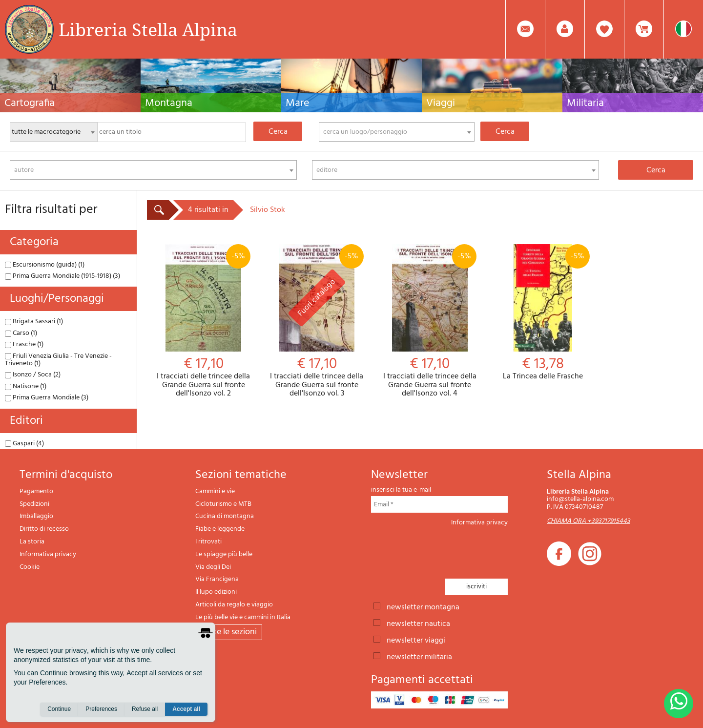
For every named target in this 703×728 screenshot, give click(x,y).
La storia (32, 542)
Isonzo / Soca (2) (33, 375)
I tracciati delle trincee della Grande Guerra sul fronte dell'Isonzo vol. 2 (204, 321)
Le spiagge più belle (224, 554)
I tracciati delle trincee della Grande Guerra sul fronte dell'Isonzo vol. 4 (430, 321)
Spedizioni (34, 504)
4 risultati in (208, 210)
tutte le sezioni (229, 632)
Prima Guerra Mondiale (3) (47, 398)
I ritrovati (208, 542)
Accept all (186, 709)
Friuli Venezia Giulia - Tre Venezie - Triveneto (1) (58, 360)
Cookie (30, 567)
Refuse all (145, 709)
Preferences (101, 709)
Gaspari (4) (24, 444)
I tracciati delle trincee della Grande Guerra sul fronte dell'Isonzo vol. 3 (317, 321)
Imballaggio (36, 516)
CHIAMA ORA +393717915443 (589, 521)
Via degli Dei (213, 567)
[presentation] (445, 550)
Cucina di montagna (225, 516)
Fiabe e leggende (220, 529)
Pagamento (36, 491)
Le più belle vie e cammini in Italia (243, 617)
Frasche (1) (24, 344)
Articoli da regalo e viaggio (234, 605)
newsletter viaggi (416, 640)
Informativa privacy (48, 554)
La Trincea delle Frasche (543, 313)
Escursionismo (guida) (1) (45, 265)
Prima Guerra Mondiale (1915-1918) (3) (62, 276)
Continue (59, 709)
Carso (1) (21, 333)
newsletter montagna (423, 606)
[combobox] (397, 132)
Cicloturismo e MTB (223, 504)
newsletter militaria (419, 656)
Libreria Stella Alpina (148, 29)
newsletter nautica (418, 623)
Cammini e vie (215, 491)
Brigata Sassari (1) (34, 322)
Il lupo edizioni (216, 592)
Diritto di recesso (44, 529)
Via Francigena (217, 579)
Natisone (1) (26, 386)
